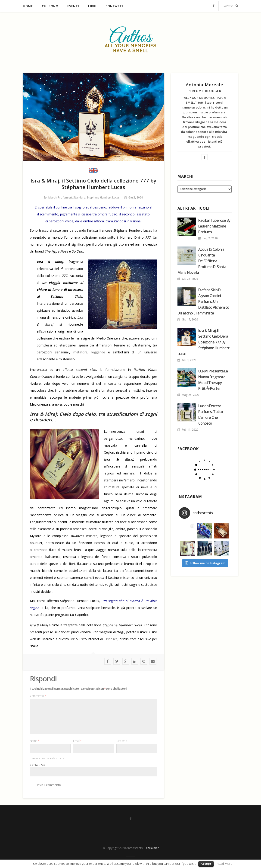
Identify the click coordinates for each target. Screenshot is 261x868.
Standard (79, 197)
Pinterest (144, 661)
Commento (38, 696)
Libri (92, 6)
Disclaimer (152, 848)
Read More (225, 864)
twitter (117, 661)
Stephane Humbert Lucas (103, 197)
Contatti (114, 6)
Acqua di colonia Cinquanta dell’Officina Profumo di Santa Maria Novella (202, 261)
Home (28, 6)
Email (77, 741)
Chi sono (50, 6)
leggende (98, 352)
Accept (206, 864)
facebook (108, 661)
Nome (34, 741)
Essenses (111, 639)
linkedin (135, 661)
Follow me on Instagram (205, 563)
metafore (80, 352)
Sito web (122, 741)
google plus (126, 661)
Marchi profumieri (60, 197)
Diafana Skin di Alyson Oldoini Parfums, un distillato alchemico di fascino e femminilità (203, 301)
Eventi (73, 6)
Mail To (153, 661)
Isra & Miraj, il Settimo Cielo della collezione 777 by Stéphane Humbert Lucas (204, 342)
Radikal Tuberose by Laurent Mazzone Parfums (214, 226)
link (72, 639)
